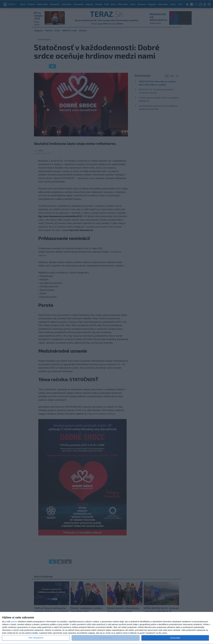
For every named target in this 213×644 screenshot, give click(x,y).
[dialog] (106, 628)
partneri (14, 622)
